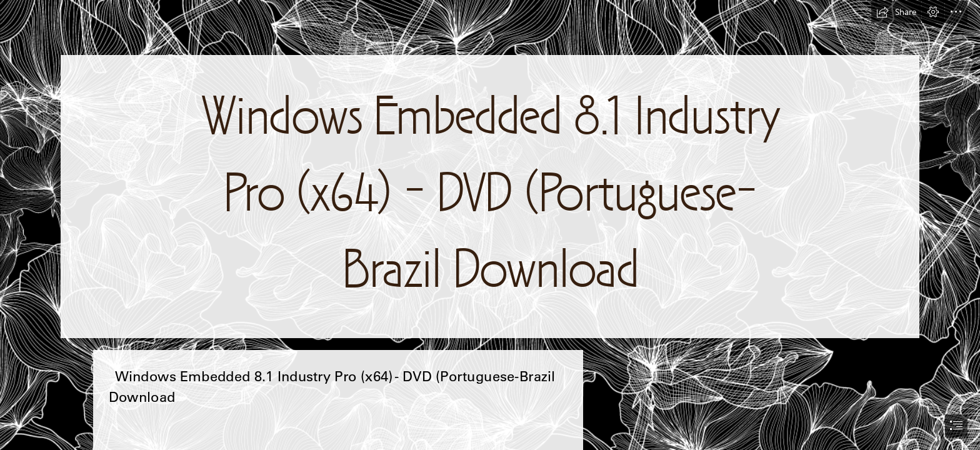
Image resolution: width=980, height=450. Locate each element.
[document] (490, 225)
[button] (896, 12)
